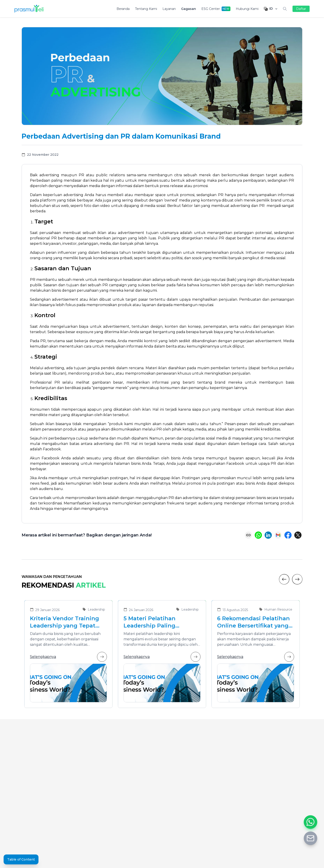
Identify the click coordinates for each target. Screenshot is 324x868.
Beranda (123, 9)
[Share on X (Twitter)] (298, 535)
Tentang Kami (146, 9)
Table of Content (21, 859)
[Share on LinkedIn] (268, 535)
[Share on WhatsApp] (258, 535)
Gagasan (189, 9)
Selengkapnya (68, 657)
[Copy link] (248, 535)
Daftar (301, 9)
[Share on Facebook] (288, 535)
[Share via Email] (278, 535)
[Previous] (284, 579)
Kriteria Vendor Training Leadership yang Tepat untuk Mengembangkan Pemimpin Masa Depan (65, 622)
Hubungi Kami (247, 9)
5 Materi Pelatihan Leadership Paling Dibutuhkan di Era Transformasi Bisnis (152, 622)
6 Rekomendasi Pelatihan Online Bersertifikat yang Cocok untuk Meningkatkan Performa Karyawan (253, 622)
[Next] (297, 579)
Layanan (169, 9)
